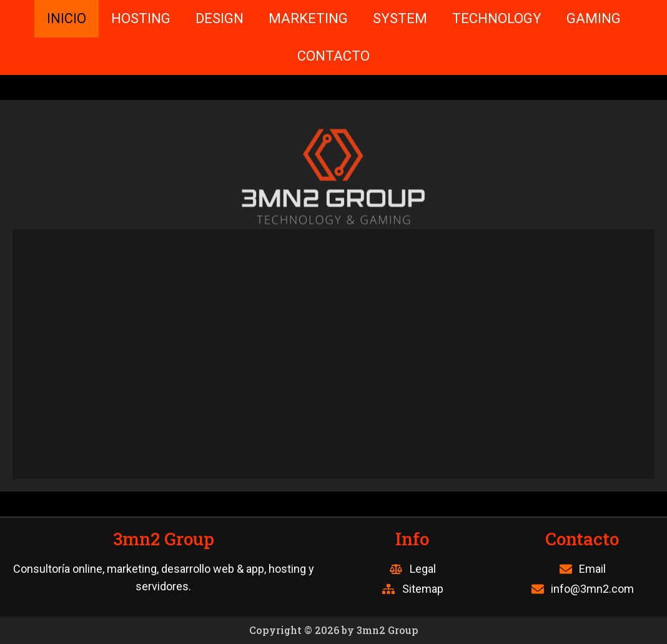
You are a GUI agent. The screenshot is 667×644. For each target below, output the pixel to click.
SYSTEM (400, 18)
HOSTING (141, 18)
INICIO (67, 18)
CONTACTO (333, 56)
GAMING (594, 18)
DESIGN (220, 18)
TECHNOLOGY (497, 18)
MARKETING (308, 18)
